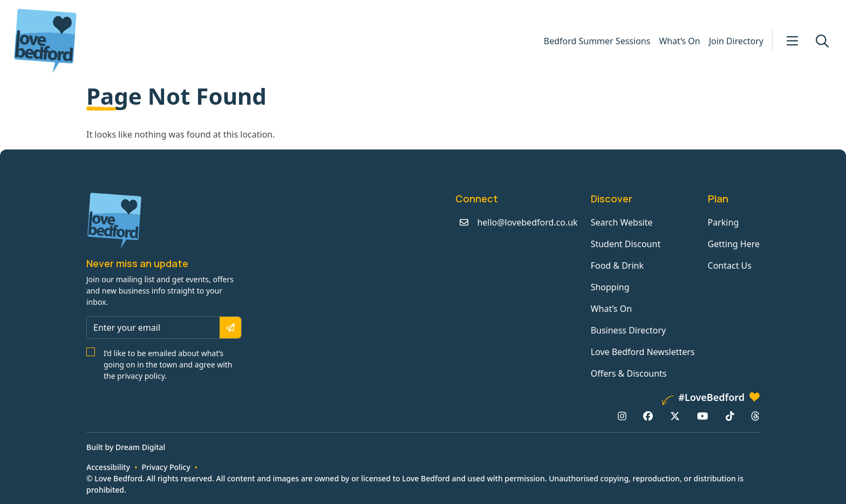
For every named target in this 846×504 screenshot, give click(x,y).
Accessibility (108, 467)
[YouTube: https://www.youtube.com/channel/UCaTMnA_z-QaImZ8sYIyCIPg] (702, 416)
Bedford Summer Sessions (597, 41)
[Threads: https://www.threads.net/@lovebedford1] (755, 416)
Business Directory (629, 330)
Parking (724, 222)
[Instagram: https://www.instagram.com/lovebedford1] (622, 416)
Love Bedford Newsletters (643, 352)
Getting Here (734, 244)
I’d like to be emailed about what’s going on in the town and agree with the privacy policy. (168, 365)
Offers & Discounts (629, 373)
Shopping (610, 287)
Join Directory (736, 41)
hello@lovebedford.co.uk (527, 222)
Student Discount (626, 244)
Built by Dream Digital (126, 447)
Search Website (622, 222)
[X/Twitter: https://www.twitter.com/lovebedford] (675, 416)
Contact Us (730, 265)
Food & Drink (617, 265)
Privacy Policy (166, 467)
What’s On (679, 41)
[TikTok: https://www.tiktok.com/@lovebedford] (730, 416)
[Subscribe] (230, 328)
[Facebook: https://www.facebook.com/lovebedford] (648, 416)
